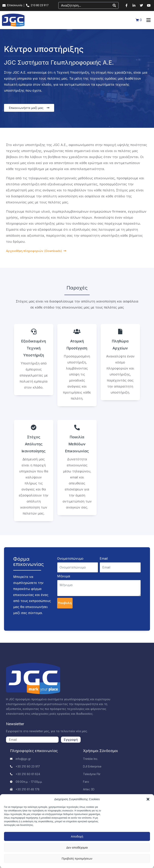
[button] (148, 799)
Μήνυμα (64, 576)
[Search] (114, 5)
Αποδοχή (77, 836)
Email (104, 558)
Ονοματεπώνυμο (70, 558)
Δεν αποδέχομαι (77, 847)
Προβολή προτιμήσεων (77, 858)
